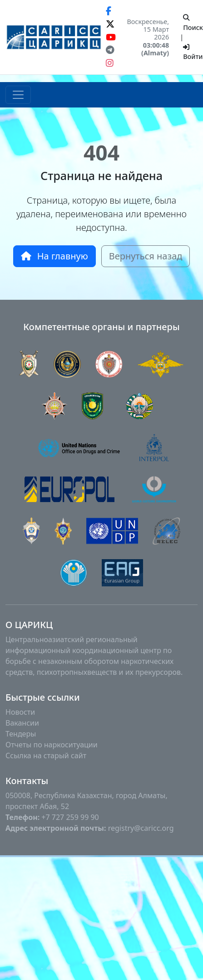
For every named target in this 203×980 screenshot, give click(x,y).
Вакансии (22, 723)
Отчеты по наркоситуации (52, 745)
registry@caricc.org (141, 828)
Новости (20, 712)
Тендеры (21, 734)
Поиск (193, 23)
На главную (54, 256)
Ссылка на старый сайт (46, 756)
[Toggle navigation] (18, 95)
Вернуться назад (146, 256)
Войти (193, 53)
